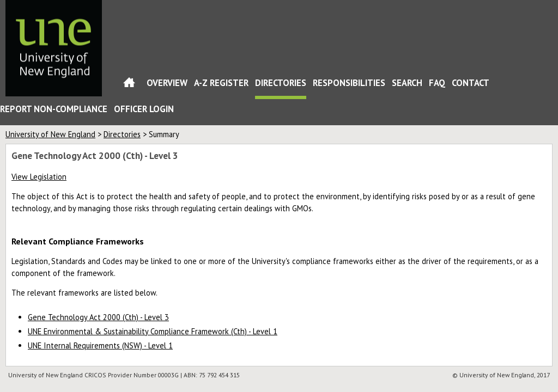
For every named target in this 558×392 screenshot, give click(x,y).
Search (407, 83)
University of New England (50, 134)
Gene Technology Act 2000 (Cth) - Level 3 (98, 317)
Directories (281, 83)
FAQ (437, 83)
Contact (471, 83)
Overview (167, 83)
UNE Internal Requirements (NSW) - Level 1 (100, 345)
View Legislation (39, 177)
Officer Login (144, 109)
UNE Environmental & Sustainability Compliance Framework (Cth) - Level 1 (153, 331)
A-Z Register (221, 83)
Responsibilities (349, 83)
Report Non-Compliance (54, 109)
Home (129, 85)
